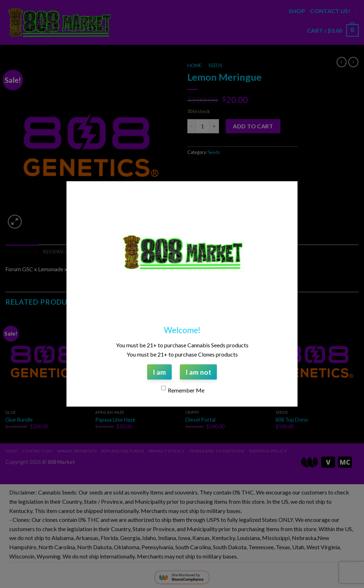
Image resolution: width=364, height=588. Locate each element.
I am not (198, 372)
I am (159, 372)
